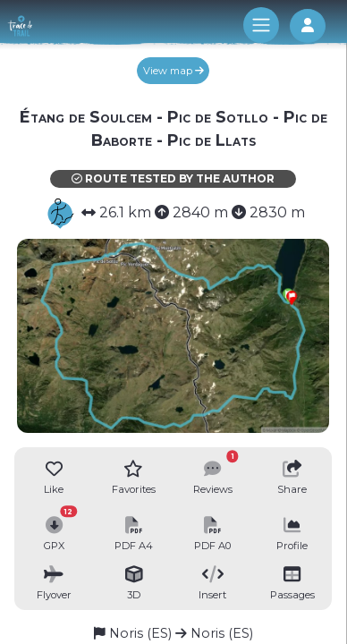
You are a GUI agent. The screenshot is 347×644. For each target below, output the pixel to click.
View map (173, 71)
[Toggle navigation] (261, 25)
